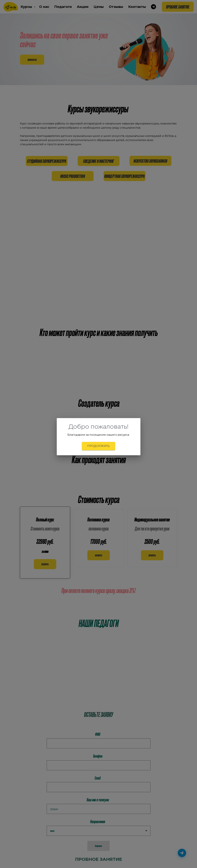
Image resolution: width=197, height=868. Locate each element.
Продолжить (98, 446)
